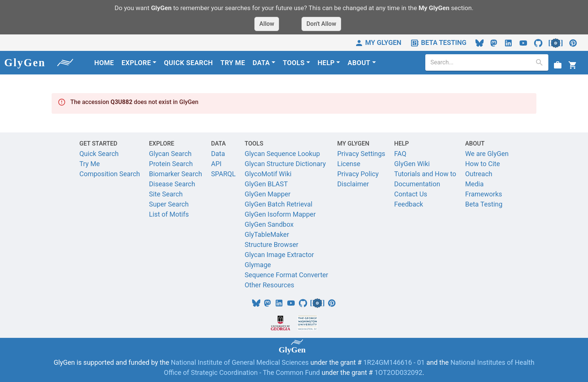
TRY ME (233, 63)
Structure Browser (272, 245)
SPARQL (223, 174)
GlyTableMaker (267, 234)
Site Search (166, 194)
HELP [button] (326, 63)
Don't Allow (321, 24)
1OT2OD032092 (398, 372)
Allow (267, 24)
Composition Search (110, 174)
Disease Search (172, 184)
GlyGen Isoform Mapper (280, 214)
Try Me (90, 164)
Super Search (169, 204)
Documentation (417, 184)
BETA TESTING (438, 42)
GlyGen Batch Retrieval (278, 204)
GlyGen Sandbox (269, 224)
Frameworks (483, 194)
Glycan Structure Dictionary (285, 164)
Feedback (409, 204)
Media (474, 184)
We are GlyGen (487, 154)
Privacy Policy (358, 174)
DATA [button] (261, 63)
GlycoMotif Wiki (268, 174)
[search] (481, 62)
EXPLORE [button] (136, 63)
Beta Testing (484, 204)
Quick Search (99, 154)
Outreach (479, 174)
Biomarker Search (175, 174)
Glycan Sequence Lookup (282, 154)
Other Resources (269, 285)
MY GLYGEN (378, 42)
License (349, 164)
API (216, 164)
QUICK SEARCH (188, 63)
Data (218, 154)
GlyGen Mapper (268, 194)
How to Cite (482, 164)
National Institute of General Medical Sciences (241, 362)
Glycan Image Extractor (279, 255)
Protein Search (171, 164)
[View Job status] (558, 65)
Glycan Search (170, 154)
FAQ (400, 154)
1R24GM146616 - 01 (394, 362)
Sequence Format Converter (287, 275)
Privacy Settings (361, 154)
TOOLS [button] (294, 63)
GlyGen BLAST (266, 184)
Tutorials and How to (425, 174)
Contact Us (411, 194)
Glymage (258, 265)
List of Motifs (169, 214)
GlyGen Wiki (412, 164)
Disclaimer (353, 184)
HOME (104, 63)
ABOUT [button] (359, 63)
